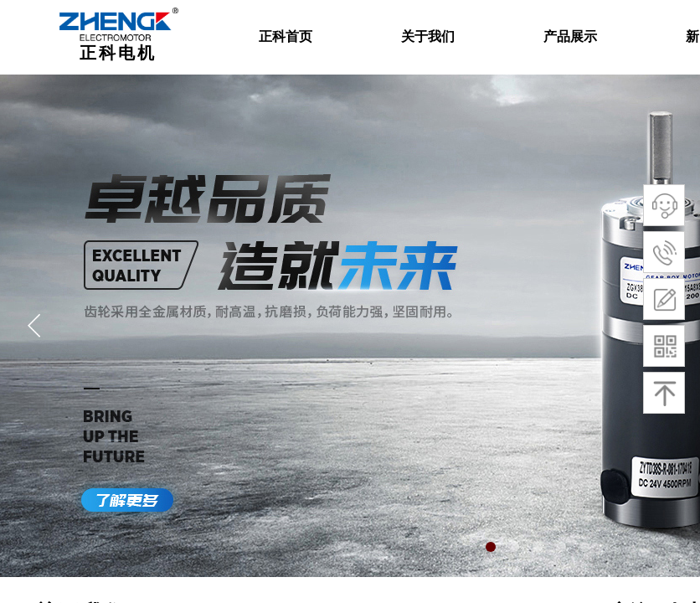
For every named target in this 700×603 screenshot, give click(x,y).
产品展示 (570, 36)
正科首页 (286, 36)
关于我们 (428, 36)
